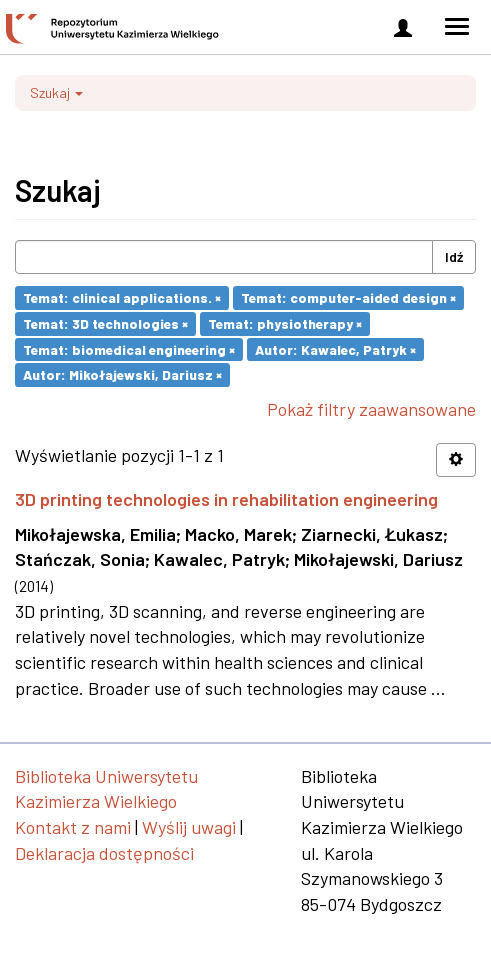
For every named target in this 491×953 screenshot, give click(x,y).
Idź (454, 256)
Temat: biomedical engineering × (129, 348)
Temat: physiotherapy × (285, 323)
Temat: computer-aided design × (348, 297)
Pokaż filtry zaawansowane (371, 409)
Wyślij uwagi (189, 827)
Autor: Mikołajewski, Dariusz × (122, 374)
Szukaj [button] (56, 92)
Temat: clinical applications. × (122, 297)
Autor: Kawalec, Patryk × (335, 348)
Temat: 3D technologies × (105, 323)
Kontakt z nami (73, 827)
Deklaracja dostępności (104, 853)
